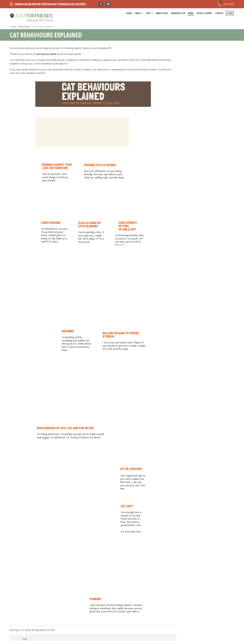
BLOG (191, 13)
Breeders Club (178, 13)
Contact (219, 13)
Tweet (25, 639)
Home (129, 13)
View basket (227, 3)
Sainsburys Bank (46, 54)
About (138, 13)
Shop (148, 13)
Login (230, 13)
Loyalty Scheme (204, 13)
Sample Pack (162, 13)
